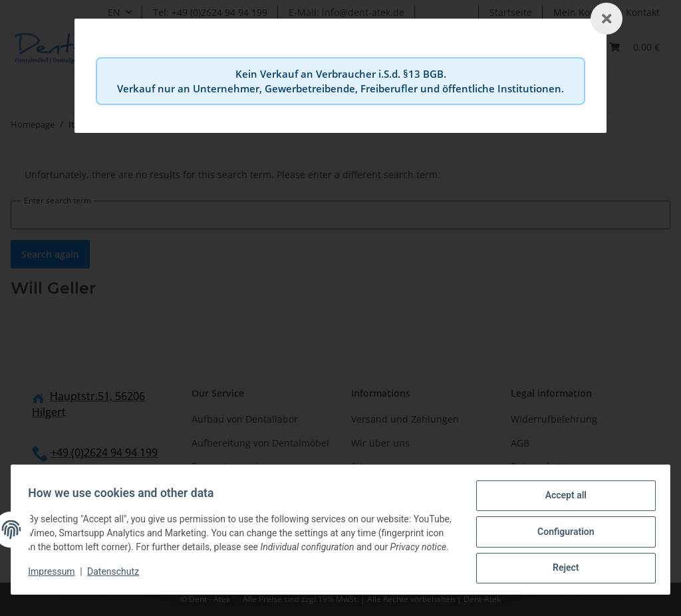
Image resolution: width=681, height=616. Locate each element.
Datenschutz (118, 576)
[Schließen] (607, 19)
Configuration (561, 529)
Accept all (561, 494)
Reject (561, 564)
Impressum (56, 576)
